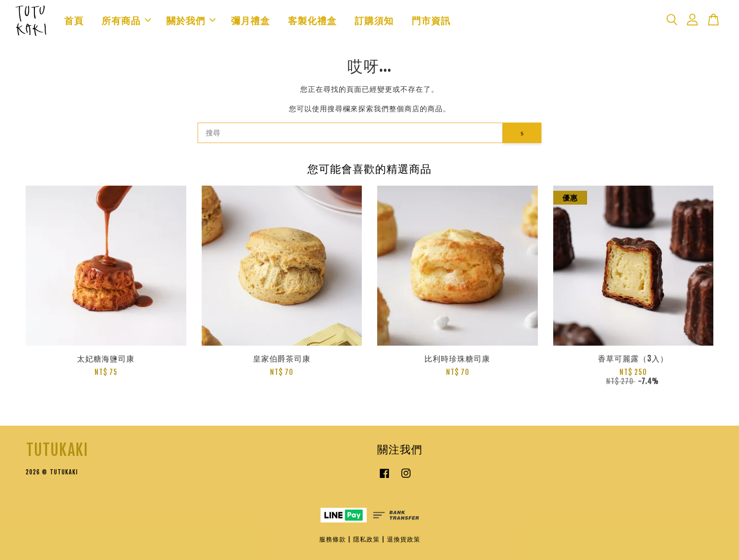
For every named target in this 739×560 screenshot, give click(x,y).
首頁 (74, 21)
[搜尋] (350, 133)
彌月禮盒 (250, 21)
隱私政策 (366, 539)
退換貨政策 (404, 539)
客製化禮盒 (312, 21)
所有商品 (126, 21)
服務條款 (333, 539)
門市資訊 (431, 21)
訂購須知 (374, 21)
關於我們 (191, 21)
